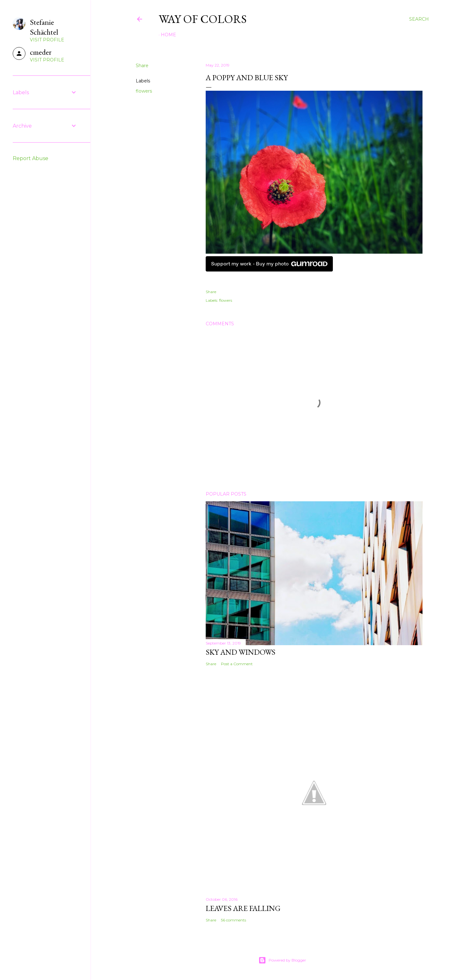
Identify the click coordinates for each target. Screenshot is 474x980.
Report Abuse (31, 158)
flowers (144, 91)
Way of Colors (203, 19)
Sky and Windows (240, 652)
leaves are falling (243, 908)
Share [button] (142, 66)
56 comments (234, 920)
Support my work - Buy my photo (269, 264)
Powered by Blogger (282, 960)
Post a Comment (237, 664)
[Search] (419, 19)
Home (168, 35)
